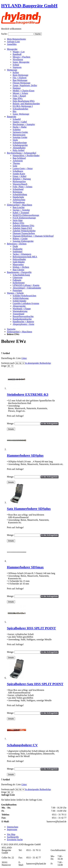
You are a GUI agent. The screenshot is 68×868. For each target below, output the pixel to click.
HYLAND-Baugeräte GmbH (29, 6)
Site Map (11, 834)
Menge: (10, 423)
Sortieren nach (8, 363)
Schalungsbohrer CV (22, 745)
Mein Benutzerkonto (16, 39)
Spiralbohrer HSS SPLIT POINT (31, 628)
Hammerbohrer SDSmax (25, 567)
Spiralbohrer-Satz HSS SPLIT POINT (35, 684)
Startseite (11, 329)
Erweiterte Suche (15, 840)
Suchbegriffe (13, 837)
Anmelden (12, 44)
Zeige (4, 366)
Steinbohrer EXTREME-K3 (28, 394)
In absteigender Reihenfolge (38, 363)
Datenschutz (13, 827)
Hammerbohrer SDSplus (25, 455)
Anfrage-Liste (13, 42)
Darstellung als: (8, 358)
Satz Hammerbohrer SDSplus (29, 509)
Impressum (12, 829)
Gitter (24, 358)
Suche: (4, 34)
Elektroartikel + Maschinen (19, 332)
